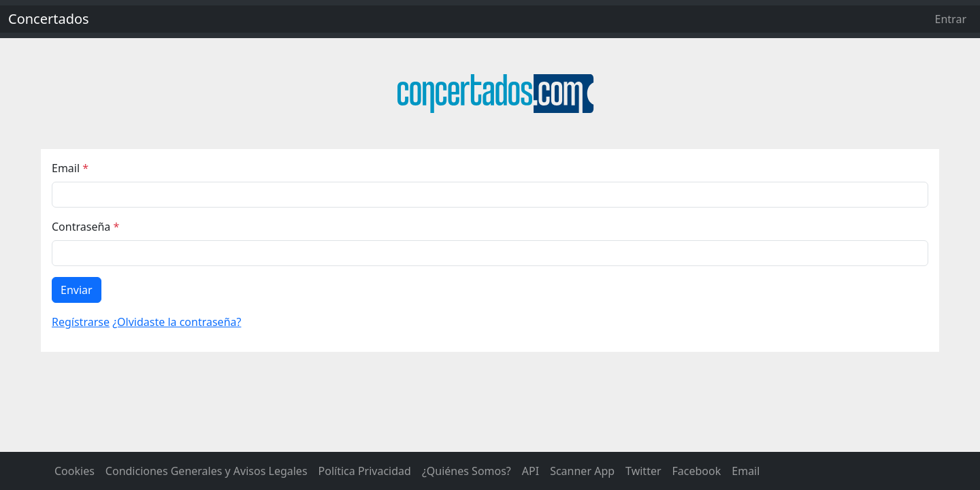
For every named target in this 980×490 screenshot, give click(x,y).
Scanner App (582, 471)
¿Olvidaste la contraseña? (177, 322)
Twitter (643, 471)
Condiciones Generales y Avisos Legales (207, 471)
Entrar (951, 19)
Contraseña (81, 227)
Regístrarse (81, 322)
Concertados (49, 19)
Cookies (75, 471)
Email (66, 168)
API (530, 471)
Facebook (697, 471)
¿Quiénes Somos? (467, 471)
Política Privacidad (365, 471)
